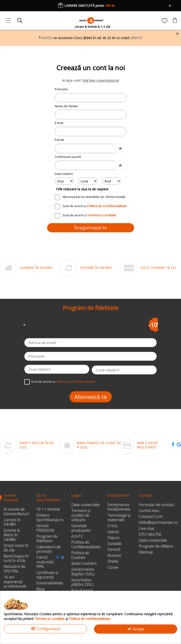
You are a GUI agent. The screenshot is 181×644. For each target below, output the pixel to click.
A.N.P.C (77, 537)
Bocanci (114, 556)
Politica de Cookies (80, 555)
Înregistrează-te (90, 228)
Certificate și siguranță (47, 575)
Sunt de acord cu (95, 206)
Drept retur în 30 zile (16, 548)
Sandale (114, 544)
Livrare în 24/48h (12, 522)
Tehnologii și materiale (119, 518)
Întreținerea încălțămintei (119, 507)
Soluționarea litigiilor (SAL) (83, 572)
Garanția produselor (81, 528)
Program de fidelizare (47, 539)
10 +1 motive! (48, 509)
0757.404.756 (150, 535)
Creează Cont (150, 517)
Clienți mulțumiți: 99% (45, 562)
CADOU (46, 38)
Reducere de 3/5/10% (14, 569)
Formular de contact (156, 505)
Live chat (146, 529)
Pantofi (114, 550)
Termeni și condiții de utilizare (81, 515)
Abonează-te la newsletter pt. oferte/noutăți (94, 197)
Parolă (59, 140)
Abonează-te (91, 397)
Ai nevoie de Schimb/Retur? (16, 512)
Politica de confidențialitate (89, 619)
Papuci (113, 538)
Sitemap (146, 552)
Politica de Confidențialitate (107, 206)
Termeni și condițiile (49, 619)
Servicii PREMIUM (45, 528)
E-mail (59, 123)
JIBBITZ (136, 38)
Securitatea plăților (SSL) (82, 582)
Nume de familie (66, 106)
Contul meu (149, 511)
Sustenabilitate (50, 583)
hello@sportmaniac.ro (158, 523)
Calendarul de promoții (48, 549)
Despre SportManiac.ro (50, 518)
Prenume (61, 89)
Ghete (113, 562)
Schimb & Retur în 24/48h (12, 535)
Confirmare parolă (68, 157)
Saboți (113, 532)
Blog (40, 589)
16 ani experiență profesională (15, 582)
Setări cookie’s (84, 564)
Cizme (113, 568)
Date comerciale (85, 505)
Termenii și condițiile (102, 215)
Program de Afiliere (156, 546)
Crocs (112, 526)
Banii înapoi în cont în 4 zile (16, 559)
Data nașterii (64, 174)
